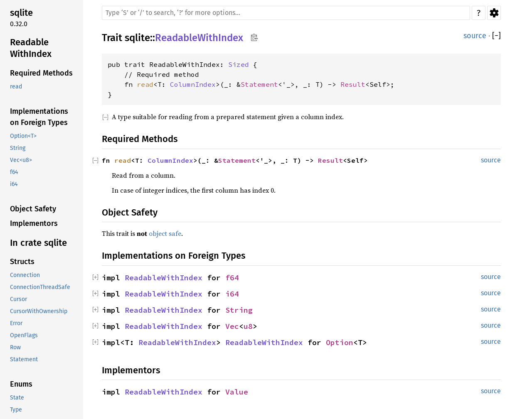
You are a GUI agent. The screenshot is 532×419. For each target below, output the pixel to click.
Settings (494, 13)
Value (237, 392)
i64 (232, 294)
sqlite (137, 38)
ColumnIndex (193, 84)
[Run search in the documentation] (286, 13)
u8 (248, 326)
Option (340, 342)
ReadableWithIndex (199, 38)
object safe (165, 233)
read (145, 84)
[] (496, 36)
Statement (259, 84)
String (239, 310)
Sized (239, 64)
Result (353, 84)
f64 (232, 278)
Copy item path (254, 37)
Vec (232, 326)
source (475, 36)
